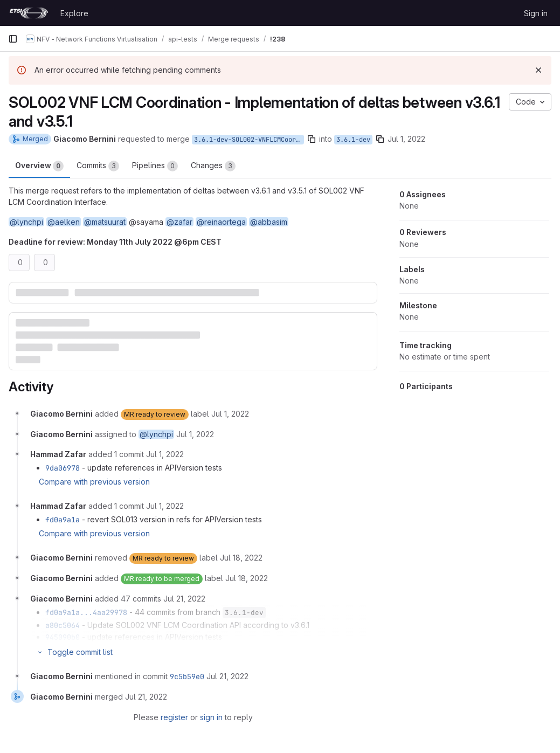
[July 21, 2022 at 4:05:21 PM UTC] (227, 676)
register (174, 717)
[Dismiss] (538, 70)
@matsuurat (105, 222)
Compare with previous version (94, 482)
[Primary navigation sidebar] (13, 39)
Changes (213, 166)
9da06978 (63, 468)
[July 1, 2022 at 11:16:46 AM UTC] (165, 506)
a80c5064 (63, 625)
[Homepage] (29, 13)
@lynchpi (26, 222)
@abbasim (269, 222)
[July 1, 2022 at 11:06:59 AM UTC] (165, 454)
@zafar (179, 222)
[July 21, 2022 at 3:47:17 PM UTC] (184, 599)
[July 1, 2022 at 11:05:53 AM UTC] (230, 414)
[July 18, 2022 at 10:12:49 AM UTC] (247, 578)
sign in (211, 717)
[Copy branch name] (312, 139)
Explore (74, 13)
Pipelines (155, 166)
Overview (39, 166)
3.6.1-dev (353, 140)
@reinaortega (221, 222)
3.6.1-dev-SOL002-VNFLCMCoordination (249, 140)
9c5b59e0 (187, 676)
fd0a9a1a (63, 520)
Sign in (536, 13)
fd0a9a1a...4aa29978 (86, 612)
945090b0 (63, 637)
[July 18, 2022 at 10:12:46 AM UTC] (241, 558)
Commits (98, 166)
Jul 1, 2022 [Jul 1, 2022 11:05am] (406, 139)
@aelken (64, 222)
